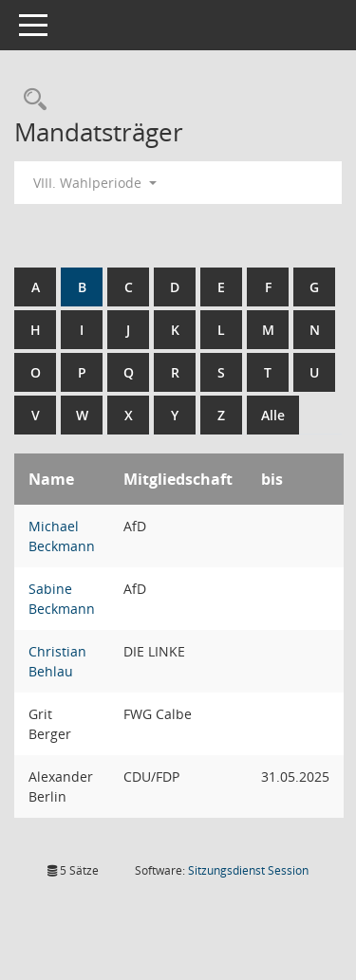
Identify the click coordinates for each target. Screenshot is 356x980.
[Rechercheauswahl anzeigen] (30, 100)
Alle (273, 415)
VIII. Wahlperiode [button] (95, 183)
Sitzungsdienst (248, 870)
